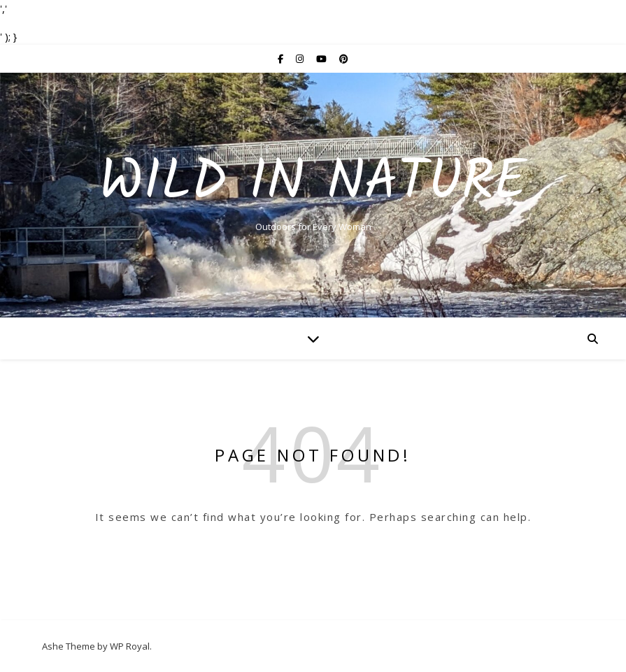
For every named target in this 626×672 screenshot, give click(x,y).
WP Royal (130, 646)
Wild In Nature (313, 183)
